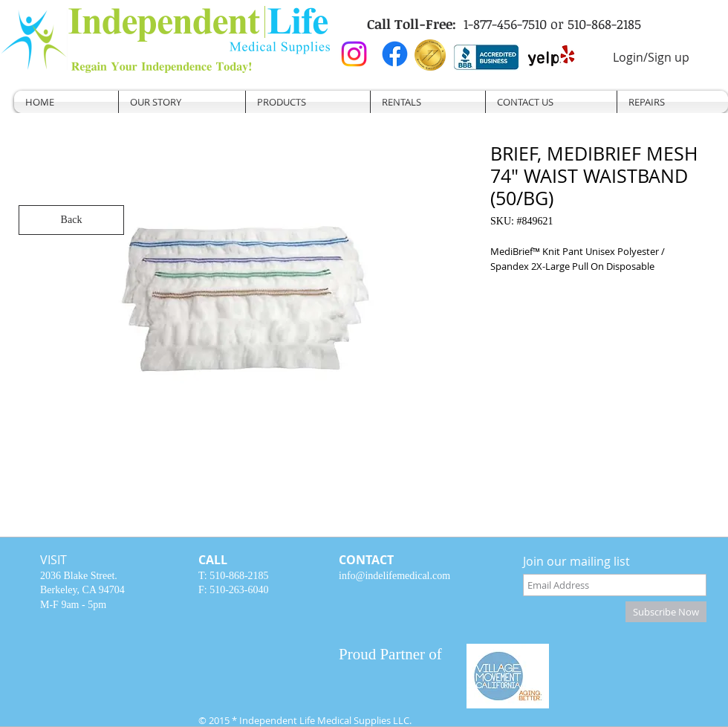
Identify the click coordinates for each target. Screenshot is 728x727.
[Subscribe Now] (666, 612)
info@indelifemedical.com (394, 576)
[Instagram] (354, 54)
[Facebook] (395, 54)
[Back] (71, 220)
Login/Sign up (651, 57)
